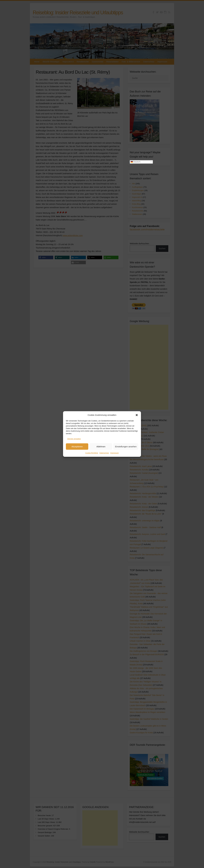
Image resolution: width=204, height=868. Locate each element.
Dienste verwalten (74, 439)
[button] (137, 415)
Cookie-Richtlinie (92, 453)
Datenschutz (104, 453)
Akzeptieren (77, 447)
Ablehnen (101, 447)
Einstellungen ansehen (126, 447)
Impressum (115, 453)
